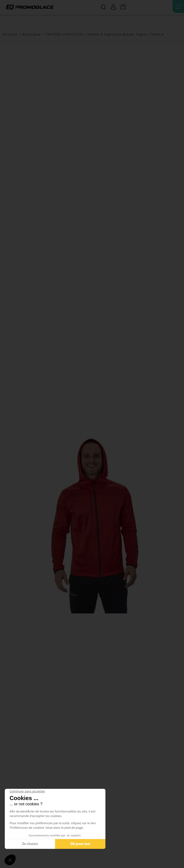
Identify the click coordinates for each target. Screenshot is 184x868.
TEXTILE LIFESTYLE (64, 34)
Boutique (32, 34)
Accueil (10, 34)
